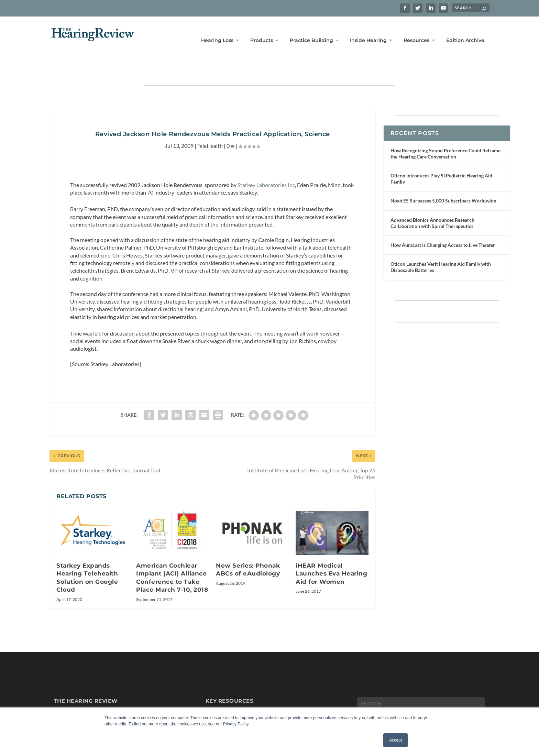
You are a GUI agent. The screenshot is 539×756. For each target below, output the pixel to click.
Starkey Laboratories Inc (266, 163)
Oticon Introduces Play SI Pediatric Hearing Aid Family (441, 157)
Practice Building (311, 30)
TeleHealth (210, 124)
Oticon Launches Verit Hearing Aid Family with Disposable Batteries (441, 246)
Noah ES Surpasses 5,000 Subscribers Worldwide (443, 179)
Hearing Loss (217, 30)
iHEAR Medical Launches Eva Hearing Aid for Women (331, 552)
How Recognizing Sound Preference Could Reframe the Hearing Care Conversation (445, 132)
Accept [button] (395, 740)
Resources (416, 30)
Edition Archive (465, 30)
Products (262, 30)
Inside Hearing (368, 30)
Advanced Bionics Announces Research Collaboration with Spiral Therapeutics (432, 202)
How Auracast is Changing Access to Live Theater (443, 224)
